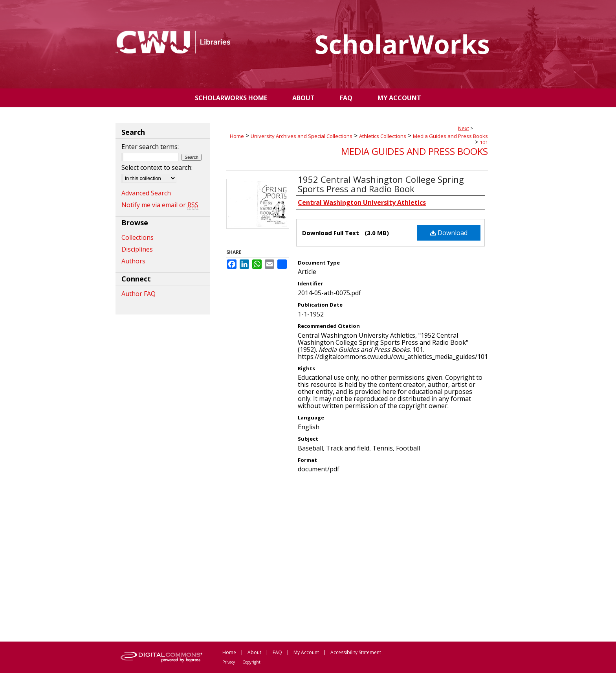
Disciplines (137, 249)
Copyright (251, 662)
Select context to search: (157, 167)
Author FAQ (138, 294)
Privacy (229, 662)
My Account (306, 652)
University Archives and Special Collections (302, 136)
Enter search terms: (150, 147)
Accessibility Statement (356, 652)
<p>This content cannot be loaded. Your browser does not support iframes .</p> (357, 557)
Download (449, 233)
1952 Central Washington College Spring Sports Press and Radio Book (381, 184)
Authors (133, 261)
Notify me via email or (160, 205)
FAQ (277, 652)
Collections (137, 237)
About (254, 652)
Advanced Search (146, 193)
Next (464, 128)
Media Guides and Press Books (450, 136)
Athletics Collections (383, 136)
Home (237, 136)
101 (484, 142)
